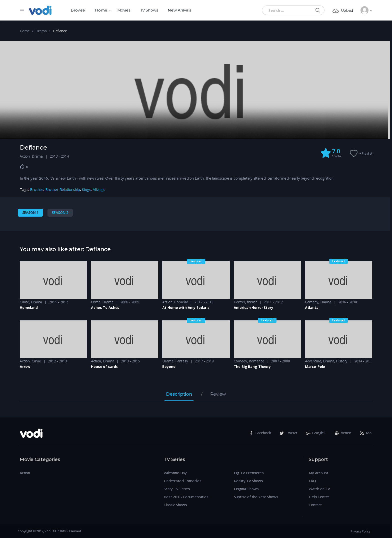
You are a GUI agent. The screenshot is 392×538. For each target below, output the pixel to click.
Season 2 (60, 212)
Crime (24, 302)
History (342, 361)
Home (101, 10)
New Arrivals (179, 10)
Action (25, 156)
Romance (256, 361)
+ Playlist (366, 153)
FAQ (312, 481)
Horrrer (239, 302)
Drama (41, 31)
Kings (86, 189)
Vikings (99, 189)
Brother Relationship (63, 189)
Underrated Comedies (183, 481)
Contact (315, 505)
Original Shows (246, 489)
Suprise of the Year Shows (256, 497)
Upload (343, 11)
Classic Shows (175, 505)
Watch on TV (319, 489)
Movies (124, 10)
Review (218, 394)
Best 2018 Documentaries (186, 497)
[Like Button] (22, 166)
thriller (252, 302)
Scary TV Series (177, 489)
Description (179, 394)
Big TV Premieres (249, 473)
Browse (78, 10)
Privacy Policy (360, 531)
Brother (37, 189)
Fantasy (181, 361)
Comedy (181, 302)
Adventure (313, 361)
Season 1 (30, 212)
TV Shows (149, 10)
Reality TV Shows (249, 481)
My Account (318, 473)
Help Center (319, 497)
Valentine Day (175, 473)
